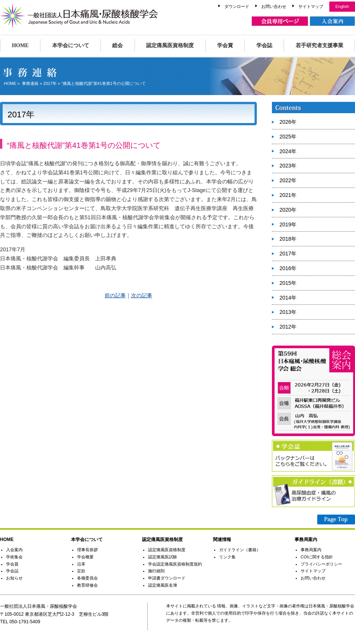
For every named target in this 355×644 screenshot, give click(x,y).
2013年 (288, 312)
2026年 (288, 122)
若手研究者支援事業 (319, 45)
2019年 (288, 224)
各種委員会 (87, 578)
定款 (81, 571)
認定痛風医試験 (163, 557)
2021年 (288, 195)
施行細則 (156, 571)
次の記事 (142, 295)
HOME (20, 45)
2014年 (288, 298)
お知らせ (14, 578)
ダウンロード (237, 6)
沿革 (81, 564)
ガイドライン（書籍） (240, 550)
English (342, 6)
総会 (117, 45)
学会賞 (225, 45)
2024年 (288, 151)
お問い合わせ (274, 6)
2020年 (288, 210)
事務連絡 (30, 83)
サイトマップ (311, 6)
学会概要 (85, 557)
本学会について (71, 45)
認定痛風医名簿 (163, 585)
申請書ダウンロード (167, 578)
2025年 (288, 137)
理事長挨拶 (87, 550)
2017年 (50, 83)
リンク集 (227, 557)
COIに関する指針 (317, 557)
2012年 (288, 327)
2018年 (288, 239)
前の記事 (115, 295)
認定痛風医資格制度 (170, 45)
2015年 (288, 283)
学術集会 (14, 557)
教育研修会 (87, 585)
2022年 (288, 180)
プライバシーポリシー (321, 564)
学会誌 (264, 45)
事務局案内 (311, 550)
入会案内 (14, 550)
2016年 (288, 268)
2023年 (288, 166)
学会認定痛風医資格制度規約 (175, 564)
